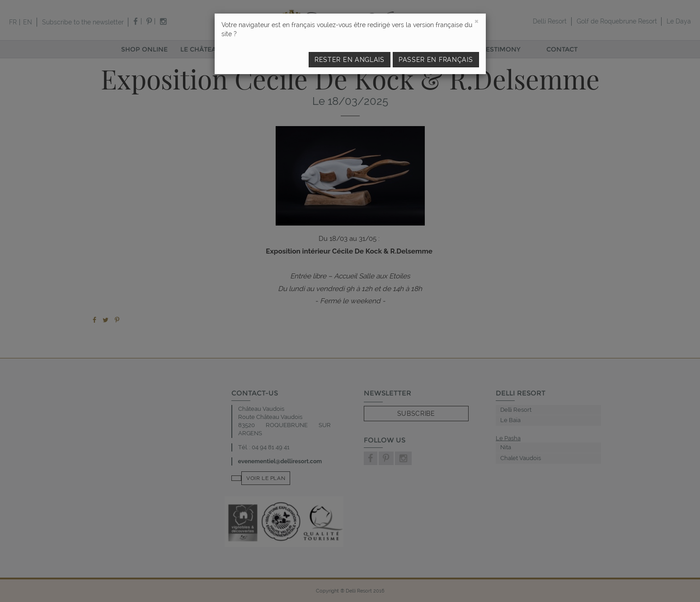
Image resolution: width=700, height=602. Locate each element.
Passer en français (436, 60)
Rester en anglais (350, 60)
